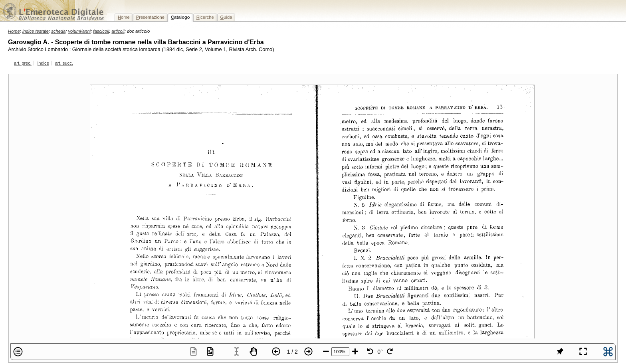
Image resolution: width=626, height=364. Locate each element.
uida (226, 17)
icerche (205, 17)
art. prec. (23, 63)
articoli (118, 31)
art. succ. (64, 63)
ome (124, 17)
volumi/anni (80, 31)
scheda (58, 31)
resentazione (150, 17)
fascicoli (101, 31)
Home (14, 31)
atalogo (180, 17)
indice (43, 63)
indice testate (36, 31)
